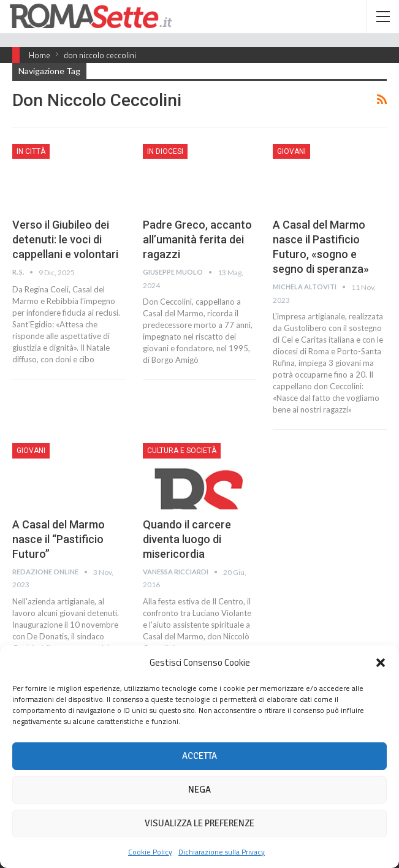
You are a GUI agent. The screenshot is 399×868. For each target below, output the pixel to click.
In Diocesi (165, 151)
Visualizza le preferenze (199, 823)
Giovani (291, 151)
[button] (381, 663)
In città (31, 151)
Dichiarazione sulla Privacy (222, 852)
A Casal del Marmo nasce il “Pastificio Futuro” (59, 539)
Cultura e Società (182, 451)
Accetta (199, 756)
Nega (199, 790)
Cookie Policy (150, 852)
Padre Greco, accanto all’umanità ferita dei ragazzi (197, 239)
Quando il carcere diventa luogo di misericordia (187, 539)
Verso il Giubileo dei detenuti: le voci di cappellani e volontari (65, 239)
